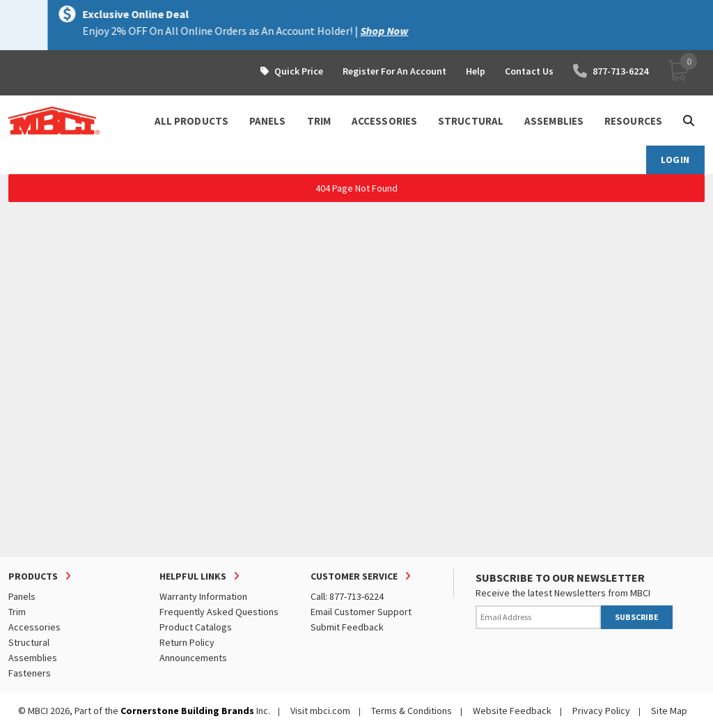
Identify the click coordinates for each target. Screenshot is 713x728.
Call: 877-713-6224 (347, 596)
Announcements (193, 658)
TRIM (319, 121)
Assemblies (33, 658)
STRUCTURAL (471, 121)
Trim (17, 612)
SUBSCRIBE (637, 617)
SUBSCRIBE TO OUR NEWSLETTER (560, 578)
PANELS (268, 121)
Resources (633, 121)
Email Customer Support (361, 612)
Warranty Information (203, 596)
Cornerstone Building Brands (187, 711)
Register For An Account (394, 71)
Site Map (669, 711)
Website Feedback (512, 711)
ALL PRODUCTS (191, 121)
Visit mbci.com (320, 711)
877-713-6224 (611, 71)
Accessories (34, 627)
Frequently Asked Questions (219, 612)
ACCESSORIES (384, 121)
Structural (29, 642)
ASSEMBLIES (554, 121)
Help (476, 71)
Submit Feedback (347, 627)
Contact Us (529, 71)
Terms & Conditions (412, 711)
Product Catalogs (196, 627)
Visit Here (222, 31)
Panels (22, 596)
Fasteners (30, 673)
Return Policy (187, 642)
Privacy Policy (601, 711)
